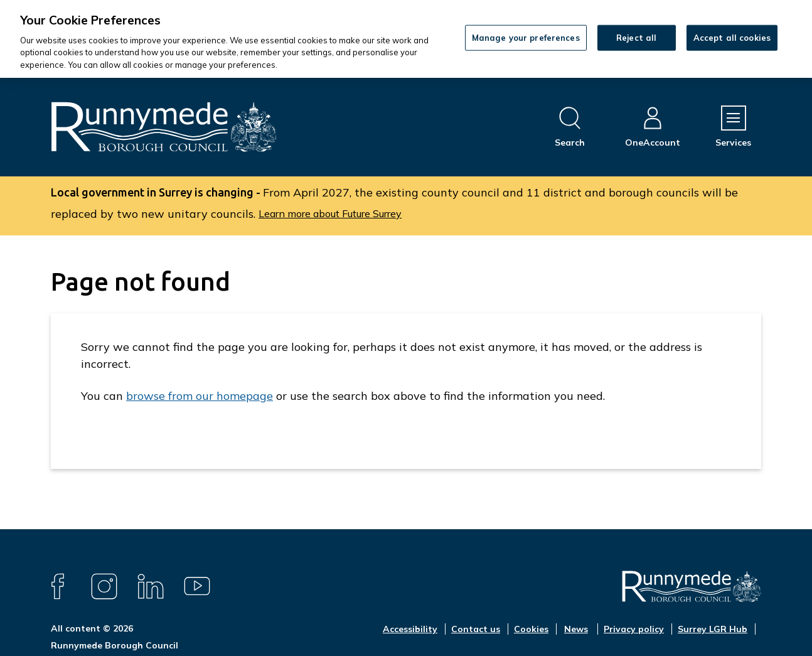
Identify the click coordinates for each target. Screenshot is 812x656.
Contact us (476, 629)
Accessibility (410, 629)
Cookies (531, 629)
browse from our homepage (200, 396)
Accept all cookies (732, 37)
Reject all (636, 37)
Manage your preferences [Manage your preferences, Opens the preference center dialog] (526, 37)
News (576, 629)
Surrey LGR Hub (713, 629)
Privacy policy (634, 629)
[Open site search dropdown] (570, 127)
